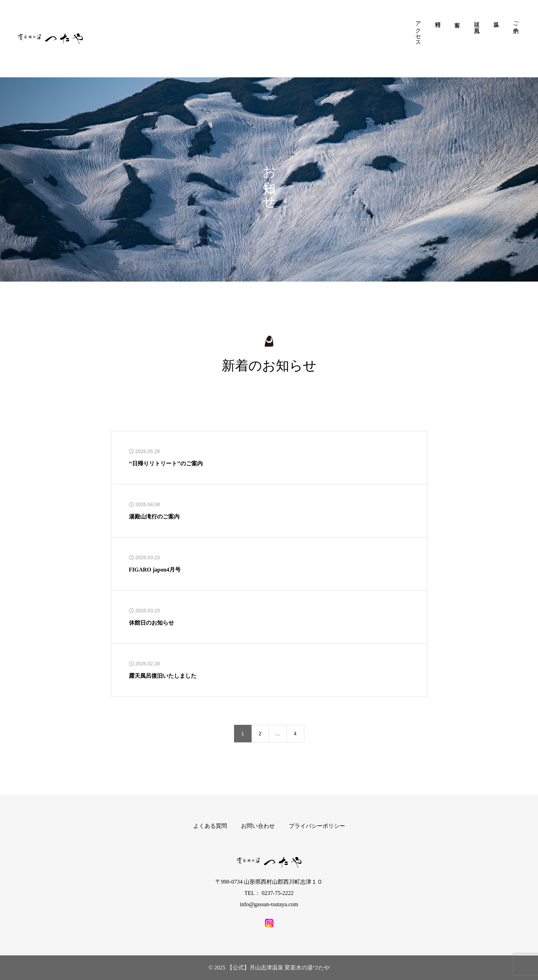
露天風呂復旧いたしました (163, 676)
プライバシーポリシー (317, 826)
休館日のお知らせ (151, 623)
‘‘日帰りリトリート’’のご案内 (166, 463)
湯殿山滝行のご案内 (154, 517)
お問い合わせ (258, 826)
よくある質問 (210, 826)
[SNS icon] (269, 923)
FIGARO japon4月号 (155, 570)
